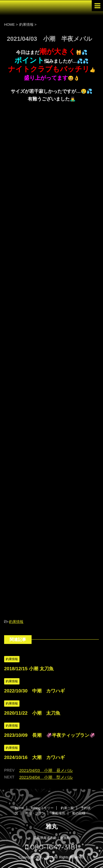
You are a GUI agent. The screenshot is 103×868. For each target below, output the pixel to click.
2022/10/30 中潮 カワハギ (34, 691)
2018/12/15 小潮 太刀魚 (29, 669)
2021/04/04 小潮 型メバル (46, 777)
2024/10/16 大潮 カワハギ (34, 757)
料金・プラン (35, 813)
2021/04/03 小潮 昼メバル (46, 770)
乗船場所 (59, 813)
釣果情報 (16, 622)
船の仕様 (79, 813)
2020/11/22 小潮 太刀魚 (32, 713)
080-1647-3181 (51, 847)
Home (20, 808)
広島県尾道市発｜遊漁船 (52, 838)
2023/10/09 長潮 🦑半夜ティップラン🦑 (50, 735)
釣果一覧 (67, 808)
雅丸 (52, 827)
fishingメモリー (42, 808)
